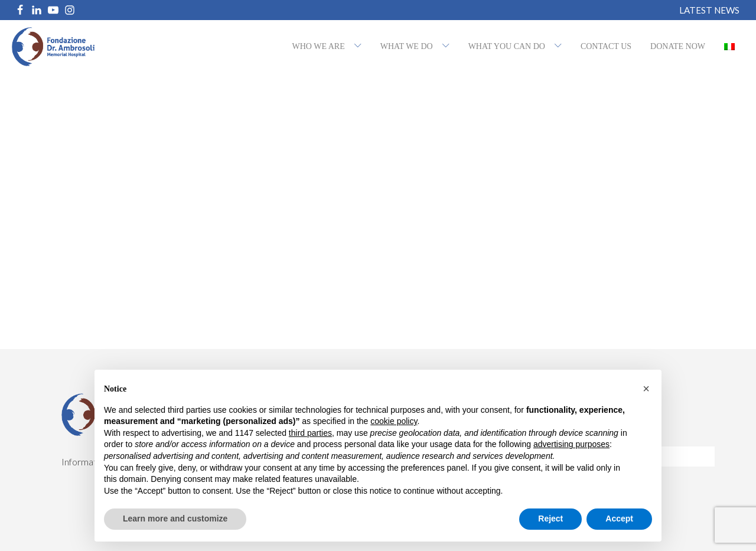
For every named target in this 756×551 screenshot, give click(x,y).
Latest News (709, 10)
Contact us (606, 46)
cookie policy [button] (394, 421)
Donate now (678, 46)
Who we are (319, 46)
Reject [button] (550, 519)
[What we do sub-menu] (448, 47)
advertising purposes (571, 444)
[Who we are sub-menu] (360, 47)
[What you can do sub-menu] (561, 47)
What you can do (507, 46)
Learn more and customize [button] (175, 519)
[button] (646, 389)
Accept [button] (619, 519)
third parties (310, 433)
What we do (407, 46)
